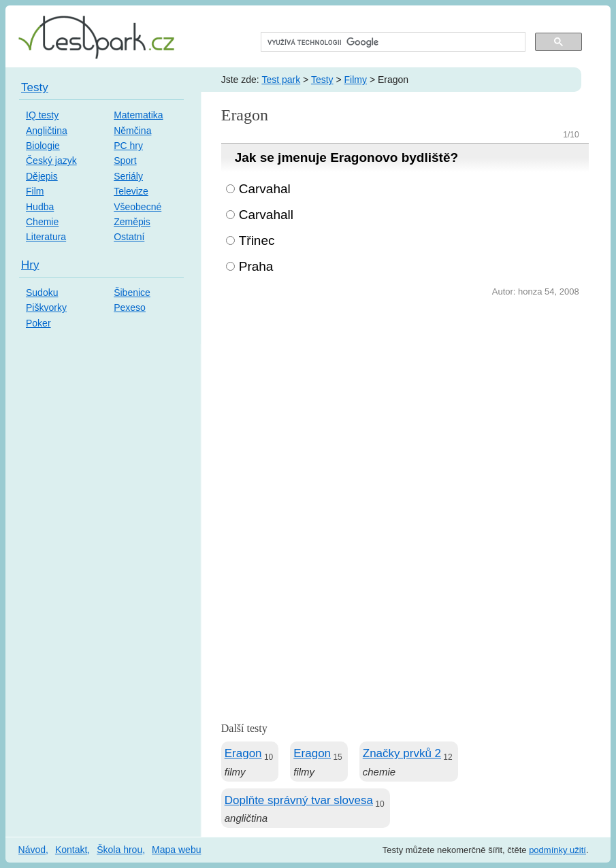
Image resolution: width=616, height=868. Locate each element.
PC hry (128, 146)
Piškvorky (46, 307)
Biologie (43, 146)
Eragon (243, 753)
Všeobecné (137, 207)
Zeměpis (132, 222)
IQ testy (42, 115)
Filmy (356, 80)
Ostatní (129, 237)
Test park (281, 80)
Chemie (42, 222)
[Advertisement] (405, 402)
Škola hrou (119, 850)
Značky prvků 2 (402, 753)
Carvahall (266, 215)
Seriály (128, 176)
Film (35, 191)
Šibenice (132, 293)
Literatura (46, 237)
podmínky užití (557, 850)
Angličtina (47, 131)
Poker (38, 323)
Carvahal (265, 189)
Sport (125, 161)
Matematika (138, 115)
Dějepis (42, 176)
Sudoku (42, 293)
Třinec (257, 240)
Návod (32, 850)
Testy (322, 80)
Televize (131, 191)
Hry (30, 265)
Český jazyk (51, 161)
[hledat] (392, 42)
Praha (256, 266)
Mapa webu (176, 850)
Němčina (132, 131)
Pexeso (130, 307)
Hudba (40, 207)
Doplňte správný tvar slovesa (299, 800)
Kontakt (71, 850)
